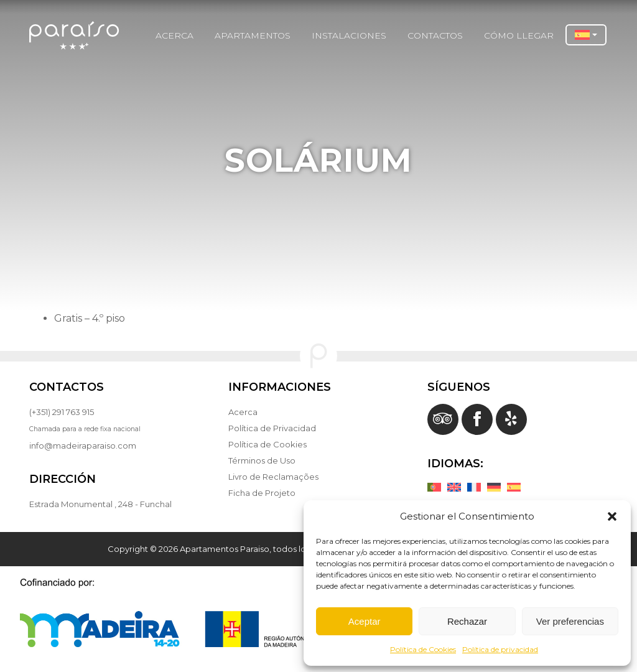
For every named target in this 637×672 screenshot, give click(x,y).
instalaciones (349, 35)
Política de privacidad (500, 649)
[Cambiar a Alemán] (497, 487)
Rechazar (467, 621)
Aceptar (365, 621)
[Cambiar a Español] (517, 487)
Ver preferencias (570, 621)
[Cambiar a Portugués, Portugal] (437, 487)
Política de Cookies (423, 649)
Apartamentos (253, 35)
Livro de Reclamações (273, 477)
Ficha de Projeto (262, 493)
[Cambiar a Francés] (477, 487)
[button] (612, 516)
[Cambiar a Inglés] (457, 487)
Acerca (174, 35)
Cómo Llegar (519, 35)
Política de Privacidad (272, 428)
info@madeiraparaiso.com (83, 446)
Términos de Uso (262, 460)
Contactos (435, 35)
